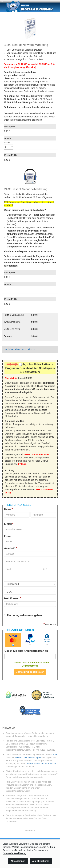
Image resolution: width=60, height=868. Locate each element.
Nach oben (30, 830)
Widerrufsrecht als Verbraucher (41, 764)
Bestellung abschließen (30, 672)
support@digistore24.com (18, 750)
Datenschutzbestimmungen (28, 757)
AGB (55, 754)
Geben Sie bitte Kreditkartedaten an (26, 651)
